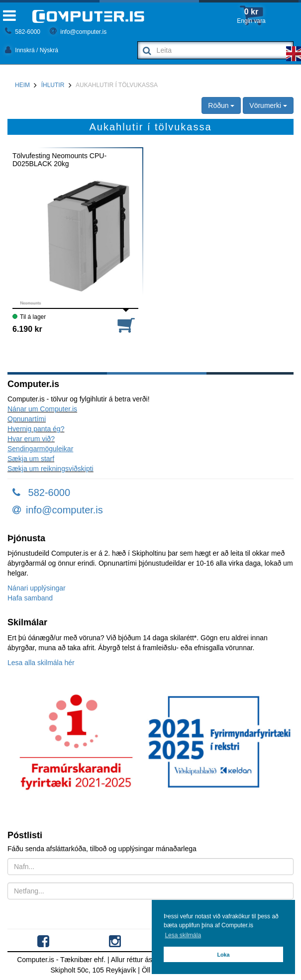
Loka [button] (223, 955)
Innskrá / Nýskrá (32, 50)
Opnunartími (27, 419)
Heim (22, 85)
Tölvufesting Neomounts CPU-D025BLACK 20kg (59, 160)
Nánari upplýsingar (37, 588)
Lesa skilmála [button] (183, 935)
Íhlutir (53, 85)
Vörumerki (268, 105)
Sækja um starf (31, 459)
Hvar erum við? (31, 439)
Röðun (221, 105)
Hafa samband (30, 598)
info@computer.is (78, 32)
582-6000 (23, 32)
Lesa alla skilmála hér (41, 663)
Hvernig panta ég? (36, 429)
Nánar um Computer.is (42, 409)
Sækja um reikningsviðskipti (50, 469)
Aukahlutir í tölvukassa (117, 85)
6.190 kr (27, 329)
